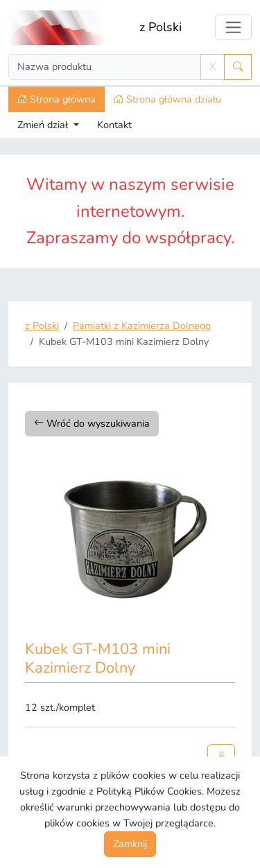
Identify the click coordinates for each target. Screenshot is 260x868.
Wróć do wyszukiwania (92, 423)
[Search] (105, 67)
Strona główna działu (167, 99)
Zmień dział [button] (44, 125)
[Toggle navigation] (233, 27)
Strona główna (57, 99)
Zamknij (130, 844)
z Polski (161, 27)
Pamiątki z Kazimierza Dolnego (142, 326)
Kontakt (114, 125)
